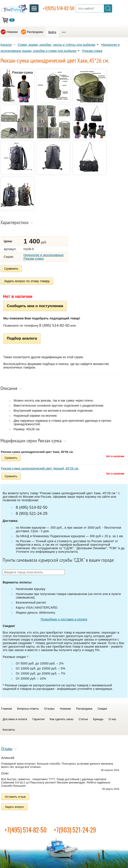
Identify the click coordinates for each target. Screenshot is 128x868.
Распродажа (35, 32)
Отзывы (49, 709)
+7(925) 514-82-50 (59, 8)
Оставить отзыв (15, 797)
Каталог (6, 45)
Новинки (12, 32)
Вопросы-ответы (28, 709)
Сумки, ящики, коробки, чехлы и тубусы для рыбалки (57, 45)
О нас (113, 719)
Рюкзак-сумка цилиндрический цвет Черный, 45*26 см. (40, 468)
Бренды (98, 719)
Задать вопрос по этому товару (27, 281)
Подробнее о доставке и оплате (64, 619)
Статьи (83, 719)
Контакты (9, 730)
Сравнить (11, 269)
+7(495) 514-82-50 (26, 830)
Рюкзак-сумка (92, 51)
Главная (6, 709)
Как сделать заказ (62, 719)
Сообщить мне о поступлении (35, 306)
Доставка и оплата (15, 719)
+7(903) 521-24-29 (75, 830)
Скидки (102, 709)
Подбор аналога (22, 338)
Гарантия (38, 719)
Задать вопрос (14, 807)
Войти (52, 32)
